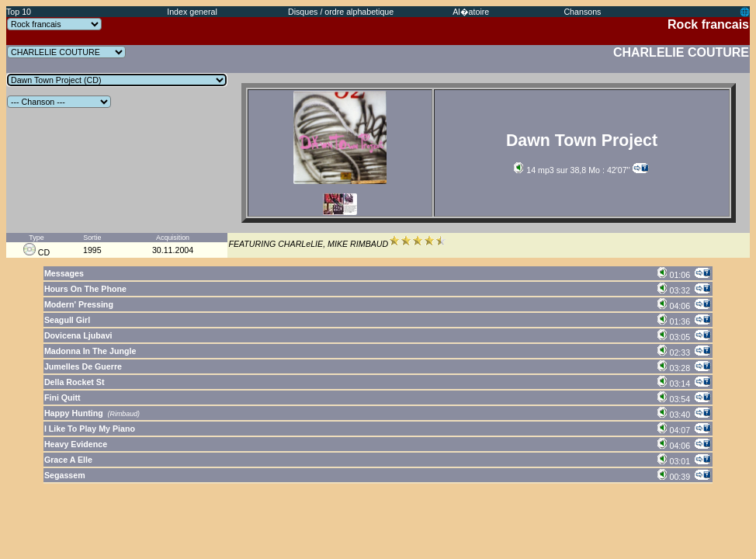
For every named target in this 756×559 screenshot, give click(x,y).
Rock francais (708, 24)
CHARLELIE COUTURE (681, 52)
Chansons (582, 12)
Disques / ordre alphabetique (341, 12)
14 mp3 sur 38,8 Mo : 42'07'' (572, 170)
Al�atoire (471, 12)
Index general (192, 12)
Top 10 (19, 12)
